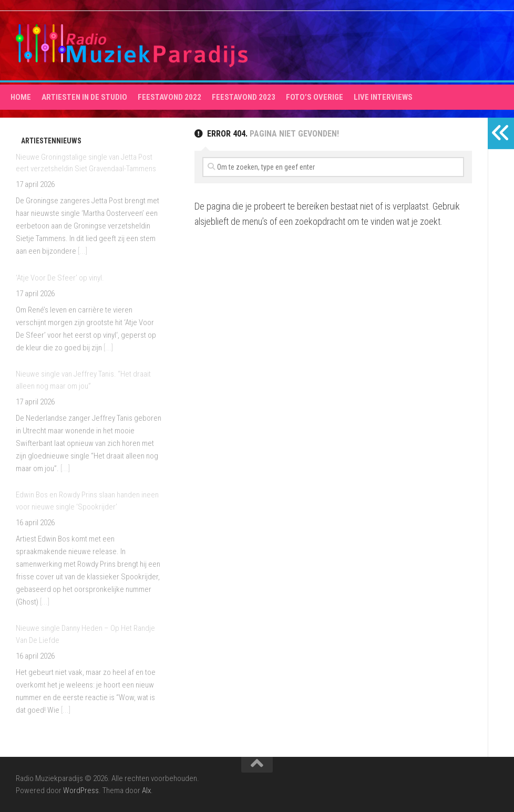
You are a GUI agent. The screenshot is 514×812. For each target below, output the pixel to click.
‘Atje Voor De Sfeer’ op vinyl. (60, 278)
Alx (146, 790)
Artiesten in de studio (84, 97)
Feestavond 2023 (244, 97)
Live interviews (383, 97)
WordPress (81, 790)
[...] (83, 251)
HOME (21, 97)
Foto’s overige (315, 97)
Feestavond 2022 (169, 97)
